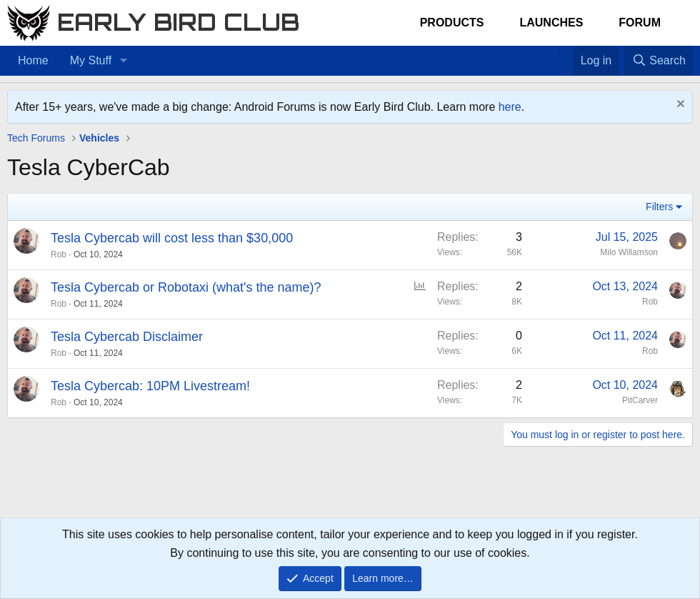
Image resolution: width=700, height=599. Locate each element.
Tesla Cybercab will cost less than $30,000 (172, 238)
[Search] (659, 61)
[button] (123, 61)
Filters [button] (659, 207)
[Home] (551, 51)
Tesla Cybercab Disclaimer (127, 337)
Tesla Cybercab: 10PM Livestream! (150, 386)
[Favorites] (566, 51)
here (510, 107)
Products (452, 23)
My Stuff (91, 60)
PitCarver (640, 400)
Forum (640, 23)
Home (33, 60)
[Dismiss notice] (679, 105)
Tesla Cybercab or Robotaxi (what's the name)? (186, 287)
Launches (551, 23)
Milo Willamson (629, 252)
